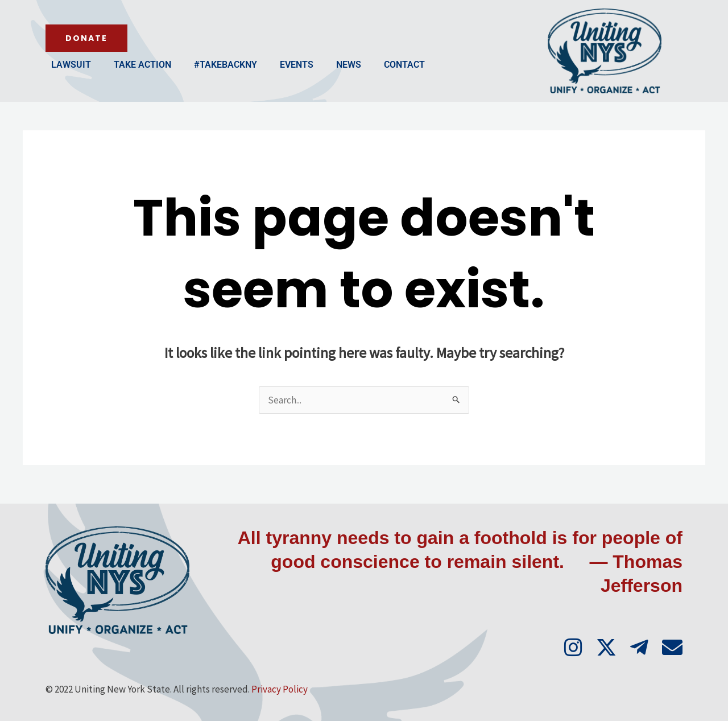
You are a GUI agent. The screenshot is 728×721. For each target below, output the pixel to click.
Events (297, 65)
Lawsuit (71, 65)
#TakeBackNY (226, 65)
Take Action (142, 65)
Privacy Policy (280, 689)
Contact (404, 65)
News (349, 65)
